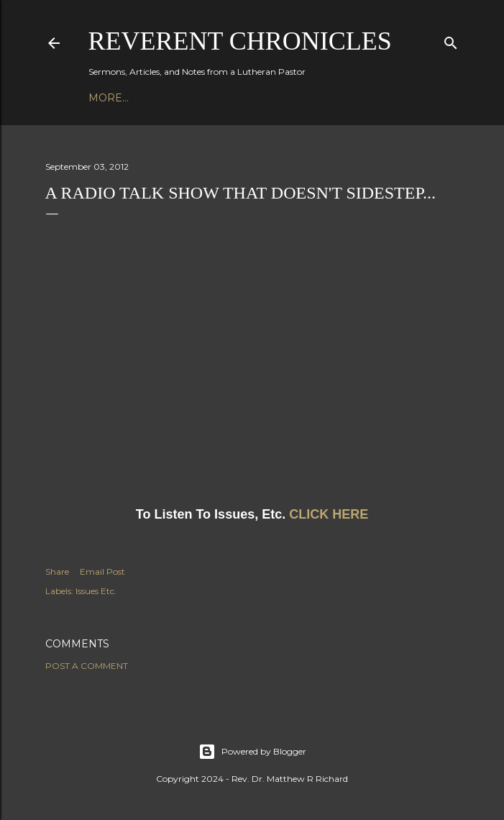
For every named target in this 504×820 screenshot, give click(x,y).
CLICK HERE (329, 514)
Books (168, 98)
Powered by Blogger (252, 752)
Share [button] (57, 571)
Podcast (114, 98)
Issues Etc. (96, 591)
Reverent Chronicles (240, 41)
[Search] (451, 40)
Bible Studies (236, 98)
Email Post (102, 571)
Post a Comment (87, 666)
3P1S (297, 98)
